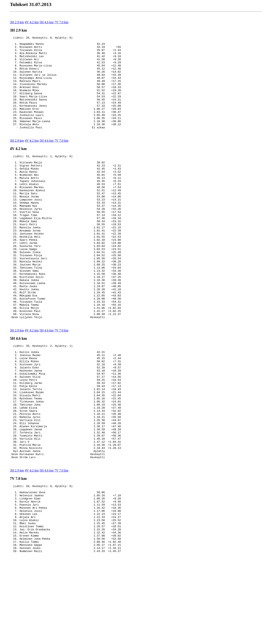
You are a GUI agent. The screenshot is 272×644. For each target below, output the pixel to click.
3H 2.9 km (17, 22)
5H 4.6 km (47, 22)
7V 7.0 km (61, 22)
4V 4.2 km (32, 22)
